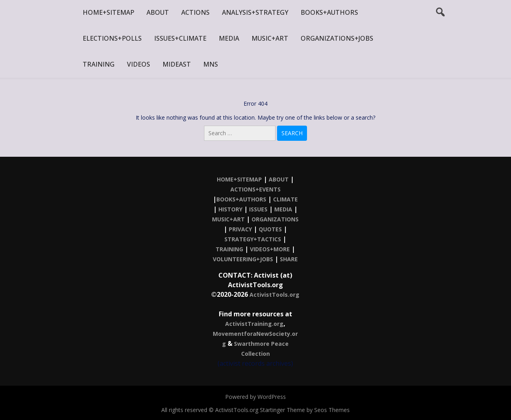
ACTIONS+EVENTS (255, 189)
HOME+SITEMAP (108, 12)
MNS (211, 64)
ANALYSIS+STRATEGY (255, 12)
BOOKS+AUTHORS (329, 12)
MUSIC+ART (270, 38)
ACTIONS (195, 12)
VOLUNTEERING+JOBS (243, 259)
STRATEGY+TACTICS (253, 239)
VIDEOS (139, 64)
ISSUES (258, 209)
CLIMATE (285, 199)
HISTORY (230, 209)
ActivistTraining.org (254, 324)
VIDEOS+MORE (270, 249)
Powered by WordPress (255, 397)
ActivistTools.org (274, 295)
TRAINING (99, 64)
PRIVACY (240, 229)
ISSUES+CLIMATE (180, 38)
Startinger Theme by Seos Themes (305, 410)
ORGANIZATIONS (275, 219)
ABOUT (158, 12)
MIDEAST (177, 64)
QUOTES (270, 229)
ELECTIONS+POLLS (112, 38)
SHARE (289, 259)
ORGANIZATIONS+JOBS (337, 38)
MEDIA (229, 38)
